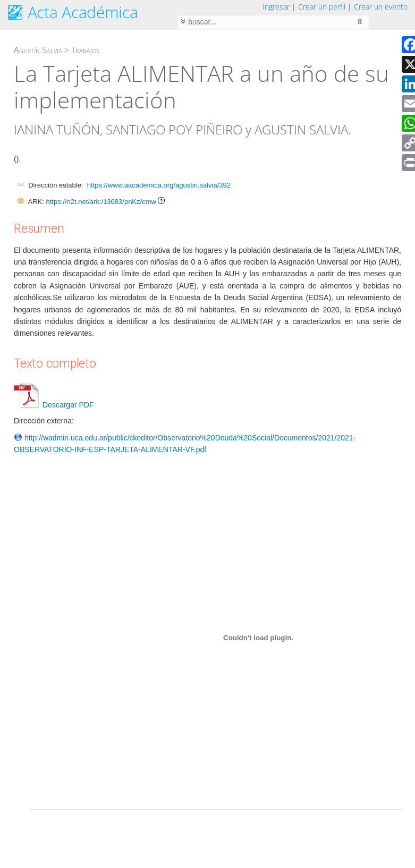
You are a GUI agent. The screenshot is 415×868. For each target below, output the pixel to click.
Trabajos (85, 50)
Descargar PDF (54, 405)
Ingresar (276, 7)
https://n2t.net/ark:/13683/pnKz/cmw (101, 202)
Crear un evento (381, 7)
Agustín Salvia (38, 50)
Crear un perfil (322, 7)
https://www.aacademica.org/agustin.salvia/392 (159, 185)
